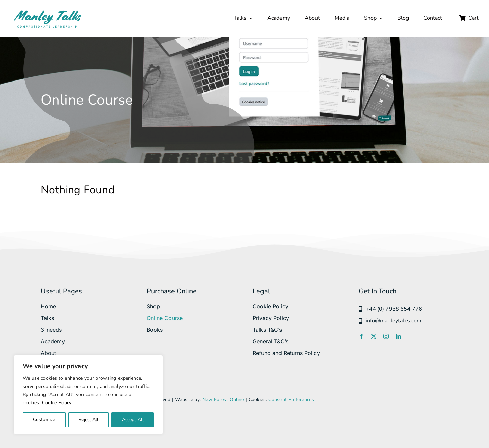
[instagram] (386, 336)
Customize (44, 420)
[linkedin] (398, 336)
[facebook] (361, 336)
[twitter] (374, 336)
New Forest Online (223, 400)
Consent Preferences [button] (291, 400)
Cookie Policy (57, 403)
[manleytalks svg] (48, 12)
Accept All (133, 420)
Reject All (88, 420)
